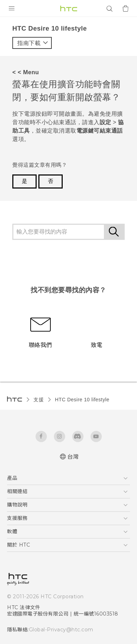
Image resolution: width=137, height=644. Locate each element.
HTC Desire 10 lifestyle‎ (82, 400)
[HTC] (69, 8)
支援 (39, 400)
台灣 (73, 457)
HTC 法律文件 (24, 607)
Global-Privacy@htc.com (61, 630)
